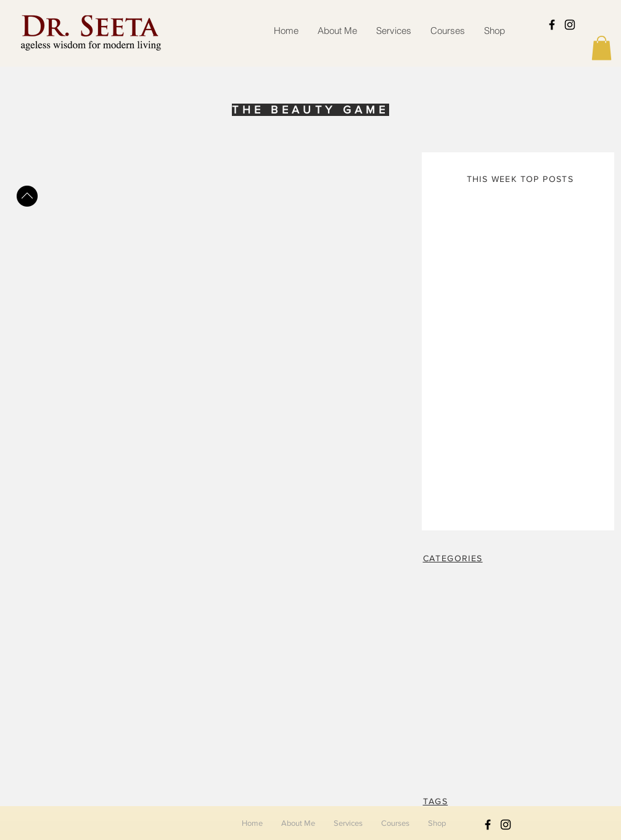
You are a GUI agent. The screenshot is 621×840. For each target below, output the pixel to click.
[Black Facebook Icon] (552, 25)
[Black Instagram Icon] (570, 25)
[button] (602, 48)
